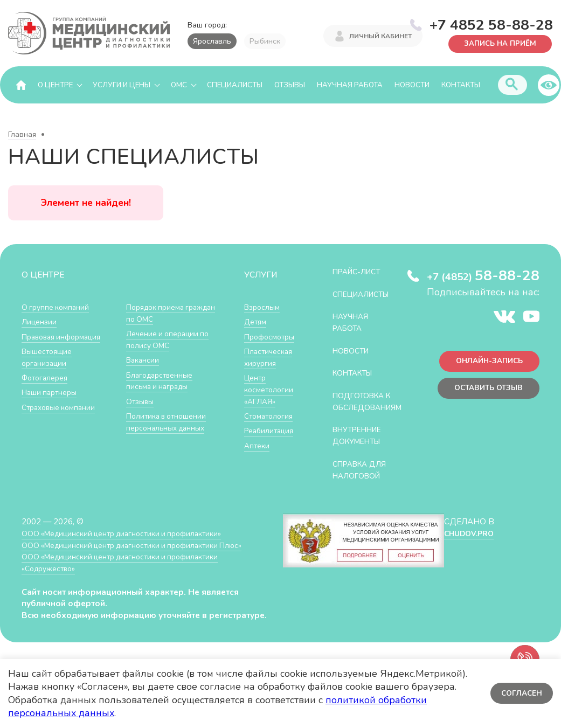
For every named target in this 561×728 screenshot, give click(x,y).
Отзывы (290, 85)
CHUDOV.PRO (469, 543)
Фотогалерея (47, 377)
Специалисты (235, 85)
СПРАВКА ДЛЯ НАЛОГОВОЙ (363, 480)
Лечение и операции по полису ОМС (171, 340)
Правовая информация (65, 337)
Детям (257, 322)
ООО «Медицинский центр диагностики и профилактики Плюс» (142, 555)
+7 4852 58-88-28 (491, 24)
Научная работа (350, 85)
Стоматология (271, 415)
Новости (412, 85)
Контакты (461, 85)
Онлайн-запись (485, 363)
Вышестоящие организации (49, 357)
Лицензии (40, 322)
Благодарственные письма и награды (163, 380)
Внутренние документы (361, 446)
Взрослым (264, 307)
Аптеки (258, 444)
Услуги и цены (122, 85)
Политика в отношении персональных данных (169, 421)
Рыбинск (265, 41)
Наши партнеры (52, 392)
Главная (22, 135)
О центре (55, 85)
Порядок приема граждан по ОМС (159, 313)
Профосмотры (272, 337)
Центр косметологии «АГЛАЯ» (270, 389)
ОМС (179, 85)
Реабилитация (271, 430)
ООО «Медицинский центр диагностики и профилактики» (131, 543)
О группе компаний (58, 307)
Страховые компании (62, 407)
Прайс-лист (360, 272)
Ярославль (212, 41)
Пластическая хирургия (271, 357)
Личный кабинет (380, 37)
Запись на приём (497, 43)
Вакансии (144, 360)
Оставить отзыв (485, 392)
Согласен (520, 693)
